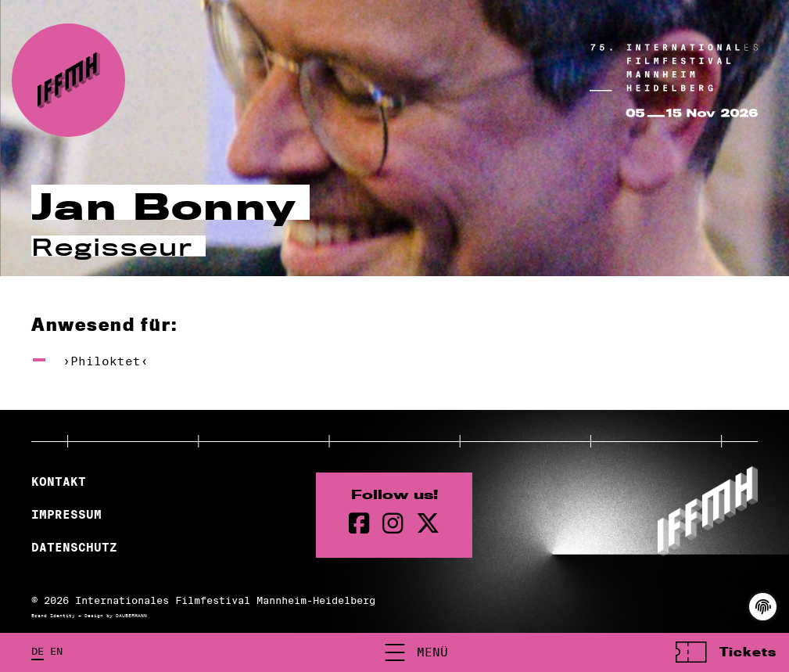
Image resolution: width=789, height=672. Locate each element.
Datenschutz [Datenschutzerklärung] (74, 548)
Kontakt (59, 482)
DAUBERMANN (131, 616)
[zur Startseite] (68, 80)
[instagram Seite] (393, 524)
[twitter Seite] (428, 524)
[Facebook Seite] (359, 524)
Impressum (66, 515)
